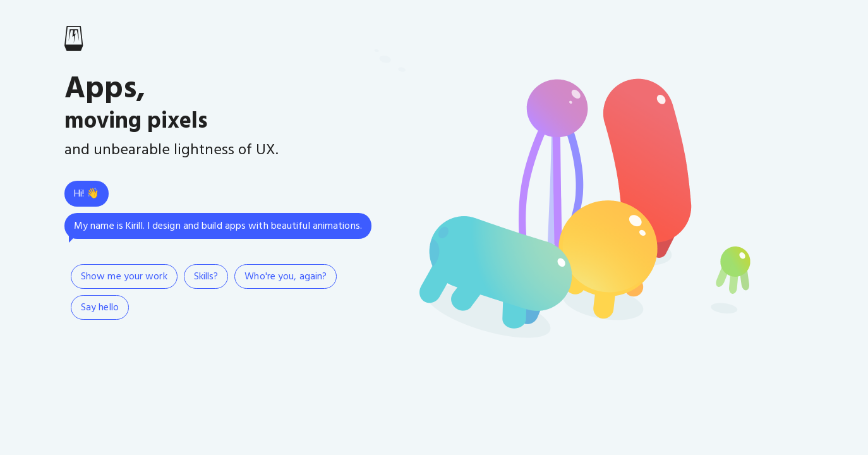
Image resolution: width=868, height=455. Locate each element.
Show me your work (124, 277)
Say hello (100, 308)
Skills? (206, 277)
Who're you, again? (286, 277)
